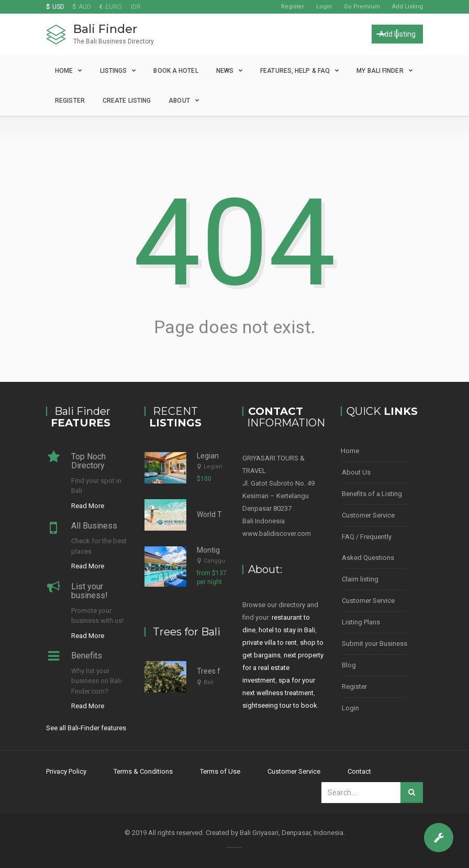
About (179, 101)
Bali (209, 682)
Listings (114, 71)
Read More (88, 506)
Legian (213, 466)
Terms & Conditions (143, 771)
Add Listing (407, 7)
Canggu (214, 561)
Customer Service (368, 515)
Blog (349, 665)
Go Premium (362, 7)
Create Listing (127, 101)
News (225, 71)
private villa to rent (270, 642)
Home (64, 71)
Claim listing (360, 579)
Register (293, 7)
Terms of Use (220, 771)
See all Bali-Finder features (86, 728)
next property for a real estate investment (283, 668)
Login (324, 7)
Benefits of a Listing (372, 494)
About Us (356, 472)
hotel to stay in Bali (287, 630)
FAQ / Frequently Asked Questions (368, 547)
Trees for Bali (219, 671)
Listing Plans (361, 622)
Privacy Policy (66, 771)
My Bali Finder (380, 71)
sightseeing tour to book (280, 705)
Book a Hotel (176, 71)
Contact (359, 771)
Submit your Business (375, 644)
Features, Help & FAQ (295, 71)
